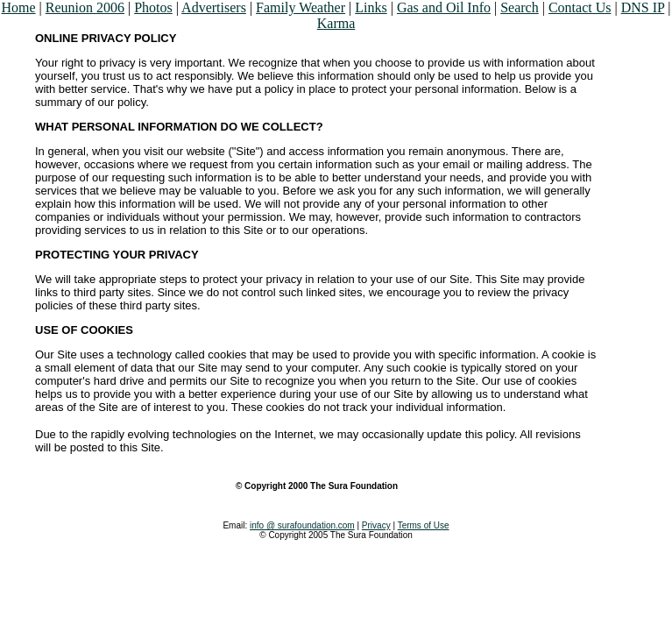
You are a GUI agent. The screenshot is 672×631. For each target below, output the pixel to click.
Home (18, 7)
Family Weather (301, 7)
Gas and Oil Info (444, 7)
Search (520, 7)
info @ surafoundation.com (302, 525)
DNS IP (643, 7)
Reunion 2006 (85, 7)
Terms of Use (424, 525)
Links (371, 7)
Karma (336, 23)
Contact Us (580, 7)
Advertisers (214, 7)
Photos (153, 7)
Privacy (376, 525)
